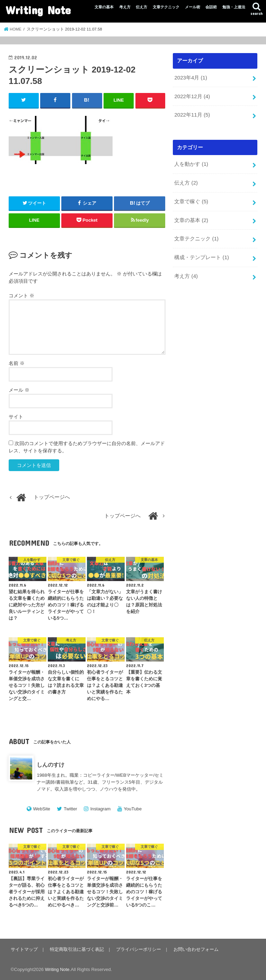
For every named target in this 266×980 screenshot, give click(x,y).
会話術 (211, 7)
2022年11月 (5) (192, 114)
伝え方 (141, 7)
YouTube (133, 808)
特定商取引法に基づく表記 (77, 949)
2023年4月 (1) (190, 77)
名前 (17, 363)
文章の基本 (104, 7)
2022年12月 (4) (192, 96)
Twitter (70, 808)
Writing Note (38, 10)
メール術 (193, 7)
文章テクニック (166, 7)
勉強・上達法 (234, 7)
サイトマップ (24, 949)
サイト (16, 417)
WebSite (42, 808)
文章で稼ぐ (191, 200)
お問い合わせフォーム (195, 949)
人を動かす (191, 163)
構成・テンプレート (201, 255)
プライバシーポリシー (138, 949)
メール (19, 390)
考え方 (125, 7)
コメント (21, 295)
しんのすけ (51, 765)
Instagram (101, 808)
